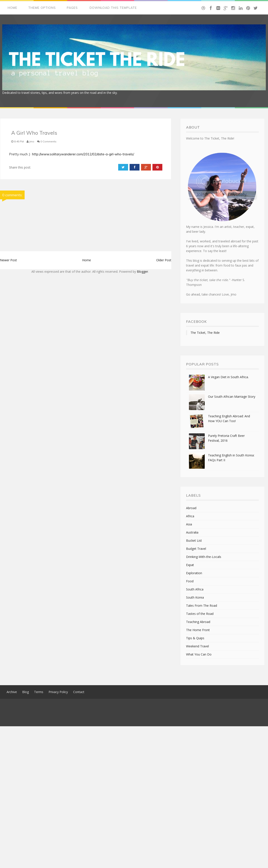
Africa (190, 516)
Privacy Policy (58, 692)
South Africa (195, 589)
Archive (12, 692)
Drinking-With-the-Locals (204, 557)
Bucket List (194, 540)
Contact (79, 692)
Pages (72, 8)
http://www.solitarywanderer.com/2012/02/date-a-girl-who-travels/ (83, 154)
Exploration (194, 573)
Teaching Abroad (198, 622)
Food (190, 581)
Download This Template (113, 8)
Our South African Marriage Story (232, 397)
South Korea (195, 597)
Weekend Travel (197, 646)
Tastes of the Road (200, 614)
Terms (39, 692)
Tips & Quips (195, 638)
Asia (189, 524)
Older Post (164, 260)
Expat (190, 565)
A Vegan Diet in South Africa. (228, 377)
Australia (192, 532)
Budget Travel (196, 549)
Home (13, 8)
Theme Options (42, 8)
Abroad (191, 508)
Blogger (142, 271)
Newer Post (8, 260)
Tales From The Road (202, 606)
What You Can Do (199, 654)
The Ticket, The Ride (205, 333)
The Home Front (198, 630)
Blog (25, 692)
